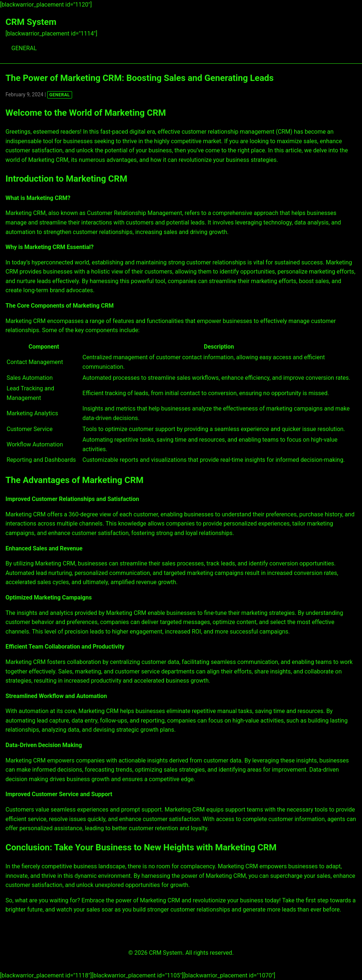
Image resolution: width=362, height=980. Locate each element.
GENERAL (24, 48)
